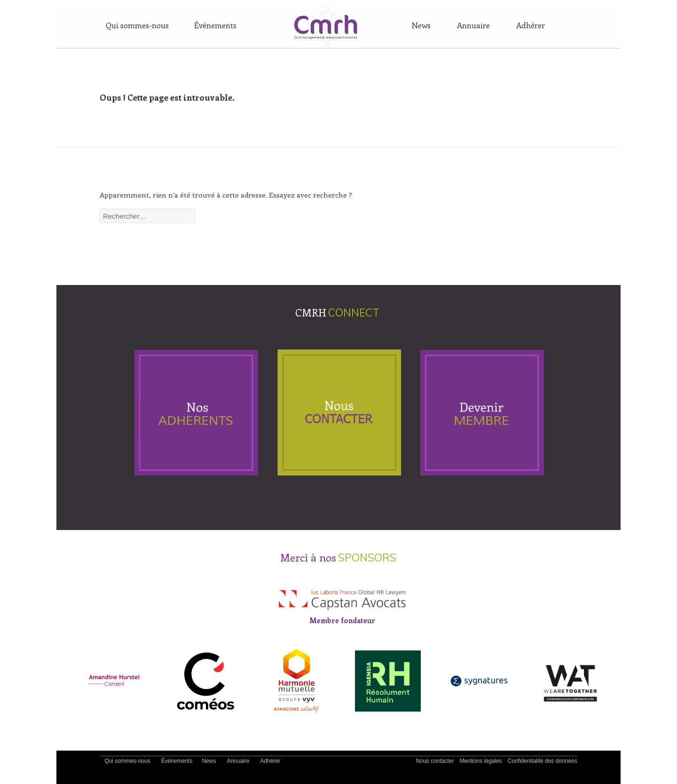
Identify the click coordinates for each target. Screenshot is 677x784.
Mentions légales (481, 761)
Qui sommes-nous (137, 25)
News (421, 25)
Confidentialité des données (543, 761)
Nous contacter (435, 761)
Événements (215, 25)
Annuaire (473, 25)
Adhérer (531, 25)
